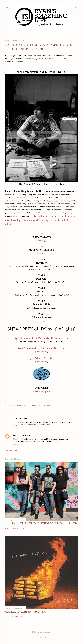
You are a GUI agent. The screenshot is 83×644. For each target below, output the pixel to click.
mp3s (31, 405)
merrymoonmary (48, 637)
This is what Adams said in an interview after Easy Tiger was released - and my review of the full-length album (41, 220)
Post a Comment (12, 451)
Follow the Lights (21, 405)
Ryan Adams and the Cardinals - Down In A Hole (42, 338)
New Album (38, 405)
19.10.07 (16, 428)
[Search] (76, 7)
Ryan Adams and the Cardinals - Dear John (41, 348)
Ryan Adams (48, 405)
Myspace (45, 392)
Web (35, 392)
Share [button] (7, 402)
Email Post (15, 402)
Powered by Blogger (42, 632)
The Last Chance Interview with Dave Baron (41, 523)
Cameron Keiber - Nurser (25, 612)
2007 (12, 405)
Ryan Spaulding (20, 435)
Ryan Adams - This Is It (42, 358)
